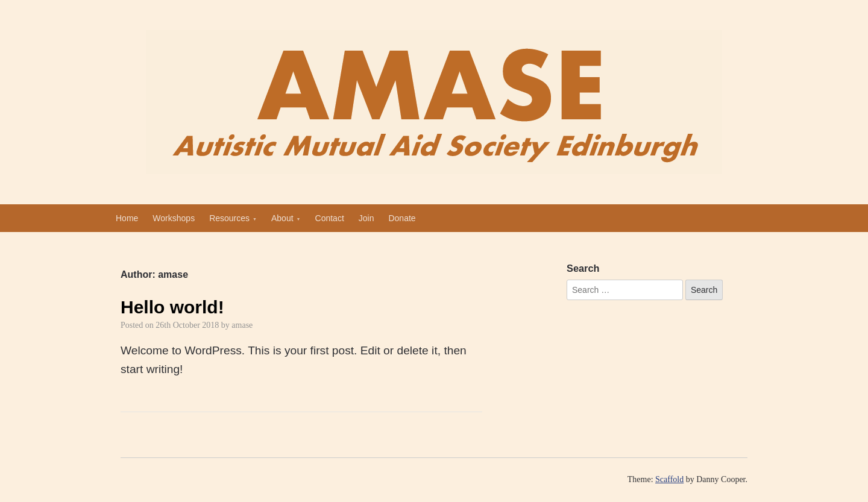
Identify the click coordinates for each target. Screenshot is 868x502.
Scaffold (669, 479)
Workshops (174, 218)
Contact (330, 218)
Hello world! (172, 307)
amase (242, 325)
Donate (402, 218)
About (282, 218)
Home (127, 218)
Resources (229, 218)
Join (366, 218)
